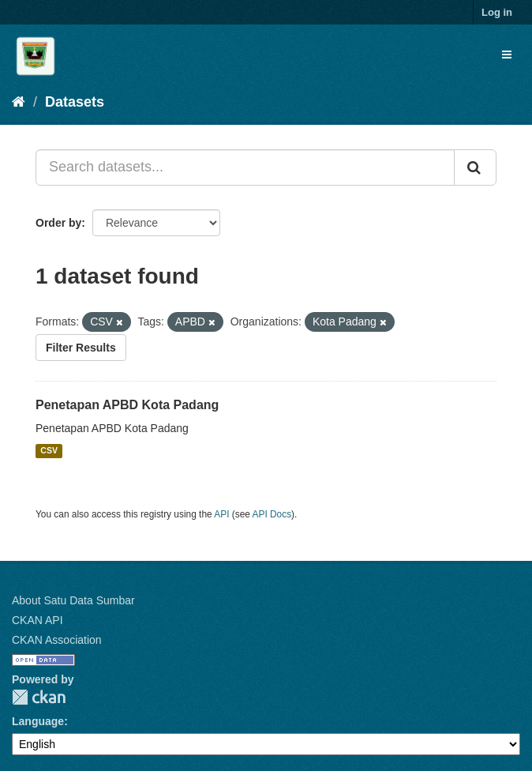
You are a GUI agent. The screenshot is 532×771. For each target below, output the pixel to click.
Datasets (75, 102)
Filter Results (81, 348)
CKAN (39, 697)
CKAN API (37, 620)
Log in (497, 12)
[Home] (19, 102)
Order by (58, 223)
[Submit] (475, 167)
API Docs (272, 514)
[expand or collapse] (507, 55)
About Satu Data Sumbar (73, 600)
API (221, 514)
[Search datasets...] (245, 167)
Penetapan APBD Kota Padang (127, 405)
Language (38, 721)
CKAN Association (57, 640)
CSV (49, 451)
